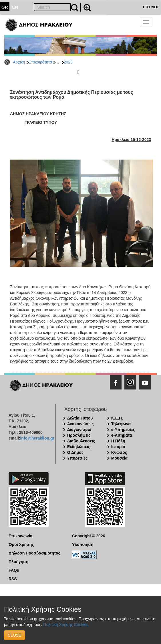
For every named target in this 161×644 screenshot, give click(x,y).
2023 (68, 62)
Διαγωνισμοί (79, 430)
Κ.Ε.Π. (117, 418)
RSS (13, 579)
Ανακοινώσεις (80, 424)
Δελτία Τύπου (80, 418)
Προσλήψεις (79, 435)
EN (15, 7)
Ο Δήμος (75, 452)
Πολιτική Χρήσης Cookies (66, 625)
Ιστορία (118, 447)
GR (5, 7)
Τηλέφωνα (121, 424)
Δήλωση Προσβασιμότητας (34, 553)
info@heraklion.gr (37, 438)
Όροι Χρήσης (21, 544)
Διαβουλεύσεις (81, 441)
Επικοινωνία (21, 536)
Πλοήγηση (18, 562)
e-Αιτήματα (122, 435)
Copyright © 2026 (89, 536)
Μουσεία (119, 458)
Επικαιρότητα (40, 62)
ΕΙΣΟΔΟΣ (151, 7)
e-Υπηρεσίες (123, 430)
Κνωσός (119, 452)
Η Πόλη (118, 441)
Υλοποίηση (83, 544)
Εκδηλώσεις (79, 447)
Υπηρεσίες (77, 458)
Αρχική (19, 62)
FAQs (14, 570)
